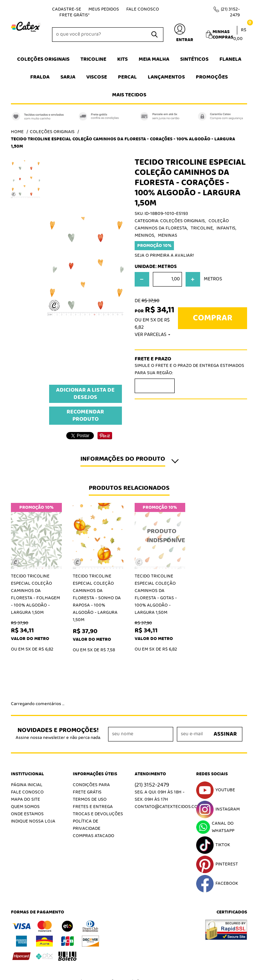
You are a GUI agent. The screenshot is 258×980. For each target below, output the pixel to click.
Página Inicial (27, 727)
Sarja (68, 77)
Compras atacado (94, 778)
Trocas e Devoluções (98, 756)
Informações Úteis (95, 716)
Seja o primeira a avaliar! (164, 255)
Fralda (40, 77)
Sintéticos (194, 59)
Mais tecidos (129, 95)
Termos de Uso (90, 742)
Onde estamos (27, 756)
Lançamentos (166, 77)
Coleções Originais (43, 59)
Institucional (27, 716)
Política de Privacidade (87, 767)
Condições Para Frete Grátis (91, 731)
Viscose (97, 77)
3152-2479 (230, 12)
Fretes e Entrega (93, 749)
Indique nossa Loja (33, 763)
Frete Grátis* (74, 15)
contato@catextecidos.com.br (171, 749)
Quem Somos (25, 749)
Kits (122, 59)
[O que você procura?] (154, 35)
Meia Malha (154, 59)
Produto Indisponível (160, 536)
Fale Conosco (143, 9)
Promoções (212, 77)
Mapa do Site (25, 742)
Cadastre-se (67, 9)
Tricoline (93, 59)
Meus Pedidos (104, 9)
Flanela (230, 59)
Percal (127, 77)
